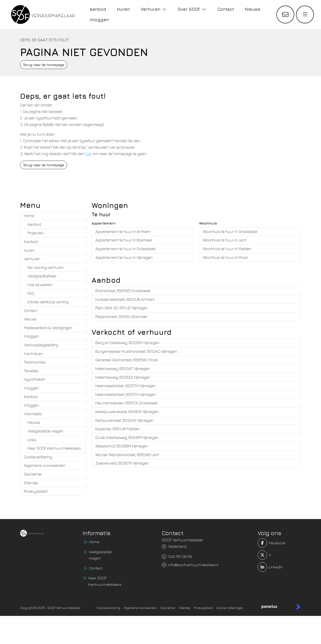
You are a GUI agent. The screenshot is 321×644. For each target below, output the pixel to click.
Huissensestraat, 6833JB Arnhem (125, 299)
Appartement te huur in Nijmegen (124, 257)
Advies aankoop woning (48, 302)
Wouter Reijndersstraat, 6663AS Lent (127, 455)
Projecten (36, 233)
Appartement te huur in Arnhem (123, 232)
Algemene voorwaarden (45, 465)
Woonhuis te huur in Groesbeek (230, 232)
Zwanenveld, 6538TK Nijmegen (122, 463)
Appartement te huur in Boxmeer (124, 240)
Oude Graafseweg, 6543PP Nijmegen (127, 437)
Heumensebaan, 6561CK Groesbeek (127, 403)
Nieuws (30, 319)
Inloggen (31, 336)
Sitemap (31, 483)
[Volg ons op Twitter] (266, 555)
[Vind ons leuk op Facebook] (266, 543)
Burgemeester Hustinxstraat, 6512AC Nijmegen (136, 351)
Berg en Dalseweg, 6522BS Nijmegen (127, 343)
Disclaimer (33, 474)
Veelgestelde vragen (45, 431)
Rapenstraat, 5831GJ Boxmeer (121, 317)
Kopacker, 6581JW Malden (118, 429)
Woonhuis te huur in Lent (224, 240)
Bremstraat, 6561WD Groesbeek (123, 291)
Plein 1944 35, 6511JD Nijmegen (122, 308)
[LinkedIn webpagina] (266, 567)
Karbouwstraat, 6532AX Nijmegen (124, 420)
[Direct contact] (285, 15)
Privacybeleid (36, 491)
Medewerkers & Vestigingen (48, 328)
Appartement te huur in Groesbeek (126, 249)
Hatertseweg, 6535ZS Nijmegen (123, 377)
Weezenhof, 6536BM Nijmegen (122, 446)
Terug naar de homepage (44, 65)
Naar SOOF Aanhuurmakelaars (54, 448)
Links (32, 440)
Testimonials (35, 362)
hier (88, 154)
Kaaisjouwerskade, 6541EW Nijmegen (127, 412)
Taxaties (31, 371)
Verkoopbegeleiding (41, 345)
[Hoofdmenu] (305, 15)
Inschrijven (33, 354)
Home (29, 216)
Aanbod (34, 224)
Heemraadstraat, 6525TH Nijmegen (126, 386)
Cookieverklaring (38, 457)
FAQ (31, 293)
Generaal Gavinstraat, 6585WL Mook (127, 360)
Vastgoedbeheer (42, 276)
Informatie (33, 414)
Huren (29, 250)
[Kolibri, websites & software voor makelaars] (298, 607)
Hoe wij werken (40, 285)
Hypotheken (35, 379)
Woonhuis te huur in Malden (227, 249)
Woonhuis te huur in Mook (225, 257)
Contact (31, 311)
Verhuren (32, 259)
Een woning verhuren (46, 267)
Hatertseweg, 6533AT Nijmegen (123, 369)
